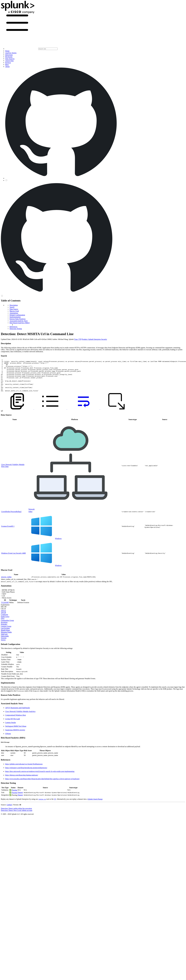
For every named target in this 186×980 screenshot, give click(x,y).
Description (14, 305)
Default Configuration (17, 315)
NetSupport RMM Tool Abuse (16, 733)
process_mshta (6, 583)
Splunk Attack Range (95, 806)
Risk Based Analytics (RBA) (20, 323)
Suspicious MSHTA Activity (15, 736)
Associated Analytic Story (19, 321)
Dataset (20, 799)
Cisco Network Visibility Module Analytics (20, 718)
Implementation (15, 317)
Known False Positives (18, 319)
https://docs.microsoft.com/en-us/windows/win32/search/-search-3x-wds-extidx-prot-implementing (40, 778)
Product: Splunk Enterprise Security (95, 339)
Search (12, 307)
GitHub (9, 811)
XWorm (8, 740)
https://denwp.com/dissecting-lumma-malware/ (22, 782)
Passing (15, 797)
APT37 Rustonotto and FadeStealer (18, 714)
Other (30, 518)
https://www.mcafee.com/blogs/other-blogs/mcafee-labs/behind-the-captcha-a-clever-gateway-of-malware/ (42, 785)
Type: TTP (78, 339)
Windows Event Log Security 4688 (13, 560)
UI (55, 806)
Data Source (14, 309)
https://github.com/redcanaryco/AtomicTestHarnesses (24, 771)
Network (32, 516)
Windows (58, 545)
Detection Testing (16, 329)
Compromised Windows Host (16, 722)
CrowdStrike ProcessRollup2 (11, 518)
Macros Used (14, 311)
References (13, 327)
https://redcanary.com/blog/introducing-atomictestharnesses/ (26, 774)
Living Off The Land (13, 725)
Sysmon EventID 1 (8, 533)
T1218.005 (5, 609)
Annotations (14, 313)
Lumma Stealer (11, 729)
